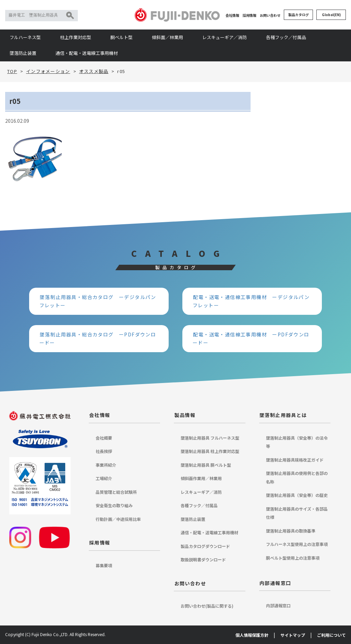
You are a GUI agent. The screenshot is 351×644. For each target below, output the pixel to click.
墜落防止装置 (23, 53)
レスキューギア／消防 (225, 37)
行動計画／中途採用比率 (118, 519)
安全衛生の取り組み (114, 505)
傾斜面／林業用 (167, 37)
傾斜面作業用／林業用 (201, 478)
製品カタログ (299, 15)
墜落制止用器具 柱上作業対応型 (210, 451)
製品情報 (185, 415)
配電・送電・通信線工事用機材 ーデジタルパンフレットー (251, 301)
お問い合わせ (270, 15)
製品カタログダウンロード (205, 546)
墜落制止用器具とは (283, 415)
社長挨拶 (104, 451)
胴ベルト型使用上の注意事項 (293, 558)
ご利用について (331, 635)
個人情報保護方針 (252, 635)
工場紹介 (104, 478)
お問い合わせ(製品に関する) (207, 606)
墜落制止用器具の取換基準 (291, 531)
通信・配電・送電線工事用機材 (87, 53)
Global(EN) (331, 15)
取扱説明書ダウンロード (203, 559)
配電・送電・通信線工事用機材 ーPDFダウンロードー (251, 339)
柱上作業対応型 (76, 37)
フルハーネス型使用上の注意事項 (297, 544)
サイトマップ (293, 635)
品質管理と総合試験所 (116, 492)
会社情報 (232, 15)
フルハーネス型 (25, 37)
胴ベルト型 (122, 37)
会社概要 (104, 438)
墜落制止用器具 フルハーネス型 (210, 438)
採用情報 (250, 15)
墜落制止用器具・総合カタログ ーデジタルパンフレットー (98, 301)
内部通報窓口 (275, 583)
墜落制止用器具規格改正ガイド (295, 460)
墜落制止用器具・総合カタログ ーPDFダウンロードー (98, 339)
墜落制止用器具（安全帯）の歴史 (297, 495)
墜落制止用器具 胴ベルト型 (206, 465)
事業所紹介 (106, 465)
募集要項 (104, 565)
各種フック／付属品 (286, 37)
